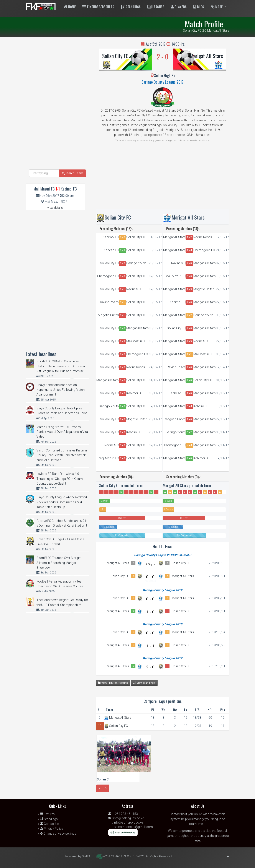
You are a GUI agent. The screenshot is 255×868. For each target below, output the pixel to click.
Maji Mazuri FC (136, 341)
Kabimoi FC (111, 237)
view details (55, 208)
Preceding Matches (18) (116, 229)
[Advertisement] (163, 179)
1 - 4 (189, 250)
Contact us (177, 814)
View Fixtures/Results (113, 683)
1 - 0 (189, 393)
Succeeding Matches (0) (117, 477)
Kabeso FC (111, 250)
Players (179, 7)
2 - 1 (123, 315)
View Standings (144, 683)
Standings (131, 7)
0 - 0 (150, 577)
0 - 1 (123, 289)
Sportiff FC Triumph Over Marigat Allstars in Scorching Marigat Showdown (59, 563)
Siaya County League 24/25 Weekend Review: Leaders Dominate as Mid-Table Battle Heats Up (62, 502)
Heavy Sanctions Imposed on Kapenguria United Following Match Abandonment (61, 390)
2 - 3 (123, 250)
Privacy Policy (52, 829)
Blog (199, 7)
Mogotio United (108, 315)
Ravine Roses (109, 302)
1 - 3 (189, 289)
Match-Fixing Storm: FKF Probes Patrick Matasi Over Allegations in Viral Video (63, 432)
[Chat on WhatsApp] (123, 832)
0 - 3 (123, 341)
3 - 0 (189, 276)
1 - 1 (123, 302)
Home (70, 7)
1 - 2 (123, 263)
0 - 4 (189, 406)
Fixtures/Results (98, 7)
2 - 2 (123, 237)
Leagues (156, 7)
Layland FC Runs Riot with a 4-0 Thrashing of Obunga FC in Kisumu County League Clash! (60, 479)
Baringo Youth (136, 263)
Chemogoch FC (108, 276)
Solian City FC (115, 56)
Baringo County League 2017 (163, 82)
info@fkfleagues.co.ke (129, 818)
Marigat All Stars (206, 56)
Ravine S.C (133, 289)
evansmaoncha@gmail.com (133, 827)
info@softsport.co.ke (128, 822)
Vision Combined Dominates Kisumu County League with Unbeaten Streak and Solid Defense (62, 455)
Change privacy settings (58, 834)
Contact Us (50, 824)
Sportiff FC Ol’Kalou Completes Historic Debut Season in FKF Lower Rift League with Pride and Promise (61, 366)
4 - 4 (189, 445)
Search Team (72, 173)
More (219, 7)
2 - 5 (189, 341)
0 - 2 (123, 354)
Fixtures (47, 814)
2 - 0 (123, 276)
